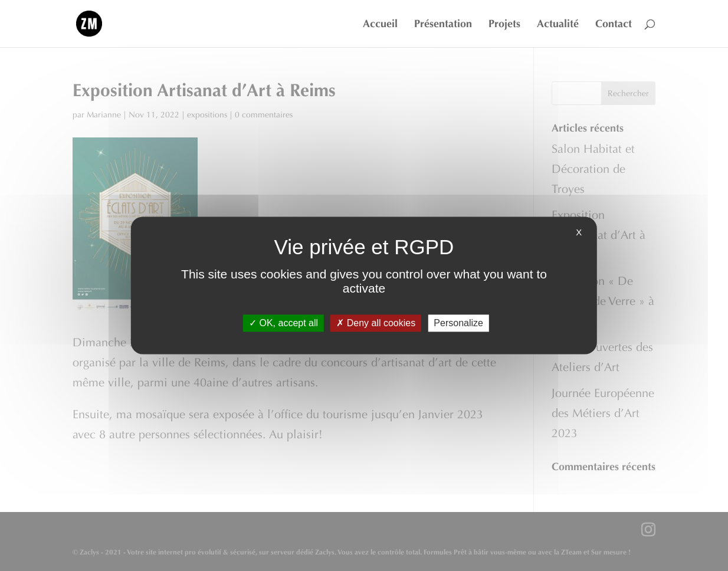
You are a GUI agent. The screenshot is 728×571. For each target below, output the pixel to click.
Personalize (458, 323)
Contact (614, 25)
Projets (504, 25)
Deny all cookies (376, 323)
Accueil (380, 25)
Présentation (443, 25)
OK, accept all (283, 323)
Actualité (558, 25)
